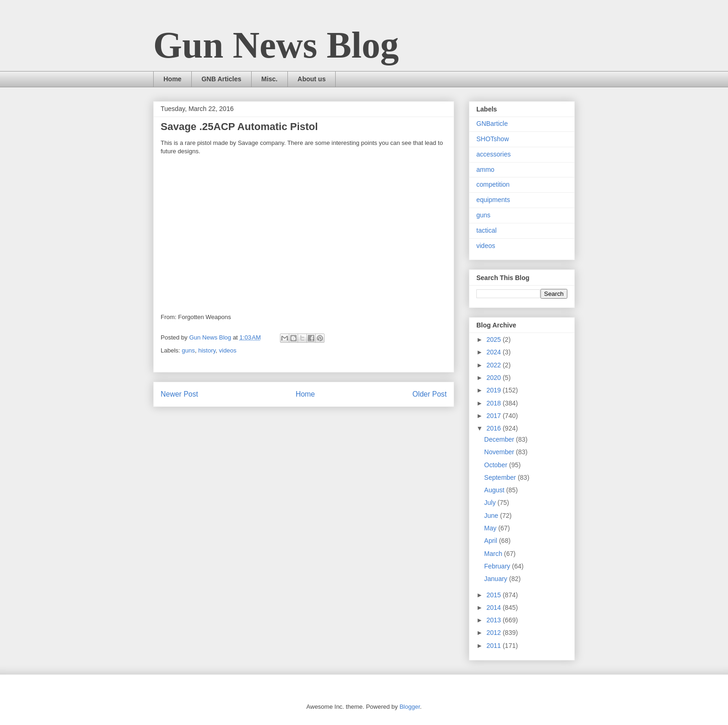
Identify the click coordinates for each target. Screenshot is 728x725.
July (491, 503)
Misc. (270, 79)
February (498, 566)
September (501, 477)
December (500, 439)
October (497, 465)
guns (188, 350)
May (491, 528)
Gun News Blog (276, 45)
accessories (494, 154)
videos (228, 350)
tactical (487, 230)
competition (493, 184)
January (497, 579)
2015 (495, 595)
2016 (495, 428)
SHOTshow (493, 139)
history (207, 350)
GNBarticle (492, 124)
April (492, 541)
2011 (495, 646)
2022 (495, 365)
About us (312, 79)
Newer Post (179, 394)
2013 (495, 620)
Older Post (429, 394)
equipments (493, 200)
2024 (495, 352)
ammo (485, 170)
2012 (495, 633)
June (492, 516)
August (495, 490)
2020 (495, 378)
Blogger (409, 707)
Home (172, 79)
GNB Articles (221, 79)
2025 (495, 340)
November (500, 452)
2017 (495, 416)
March (494, 554)
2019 (495, 390)
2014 (495, 607)
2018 (495, 403)
